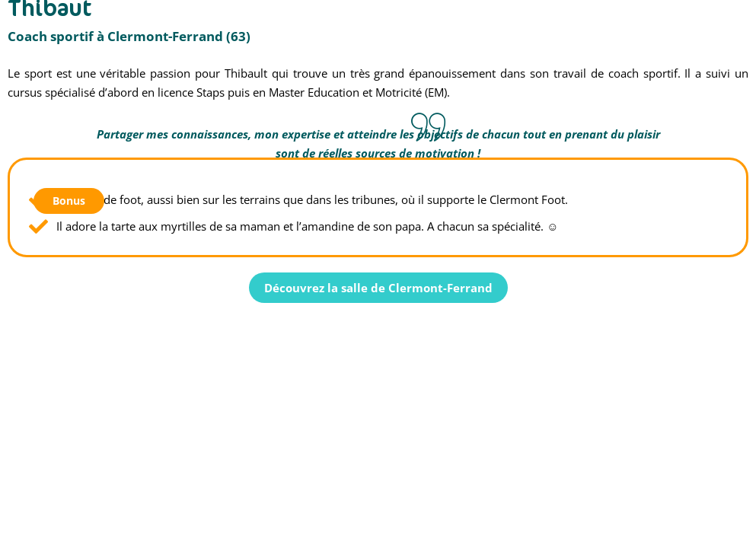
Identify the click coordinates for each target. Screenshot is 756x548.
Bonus (69, 201)
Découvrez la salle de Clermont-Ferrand (378, 288)
